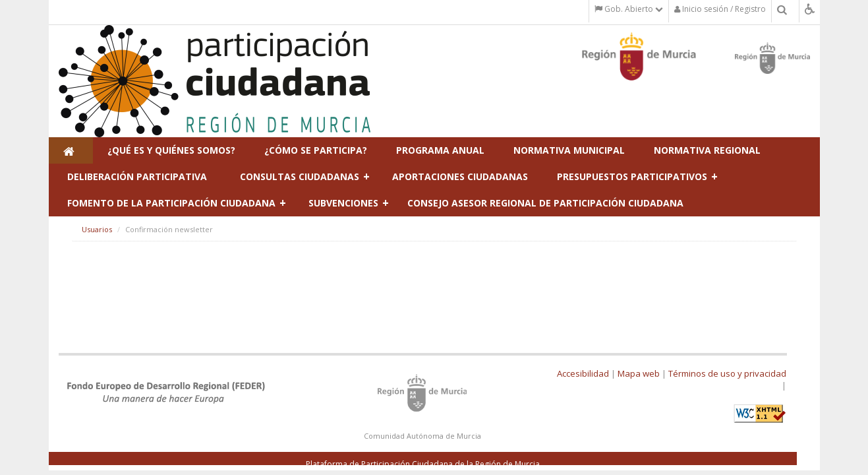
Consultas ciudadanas (300, 176)
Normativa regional (707, 150)
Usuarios (97, 229)
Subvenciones (343, 203)
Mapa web (639, 373)
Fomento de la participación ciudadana (171, 203)
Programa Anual (440, 150)
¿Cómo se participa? (316, 150)
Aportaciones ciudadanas (460, 176)
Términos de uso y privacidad (727, 373)
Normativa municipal (569, 150)
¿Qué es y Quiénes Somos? (171, 150)
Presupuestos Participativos (632, 176)
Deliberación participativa (137, 176)
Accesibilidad (583, 373)
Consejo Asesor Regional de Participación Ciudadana (545, 203)
